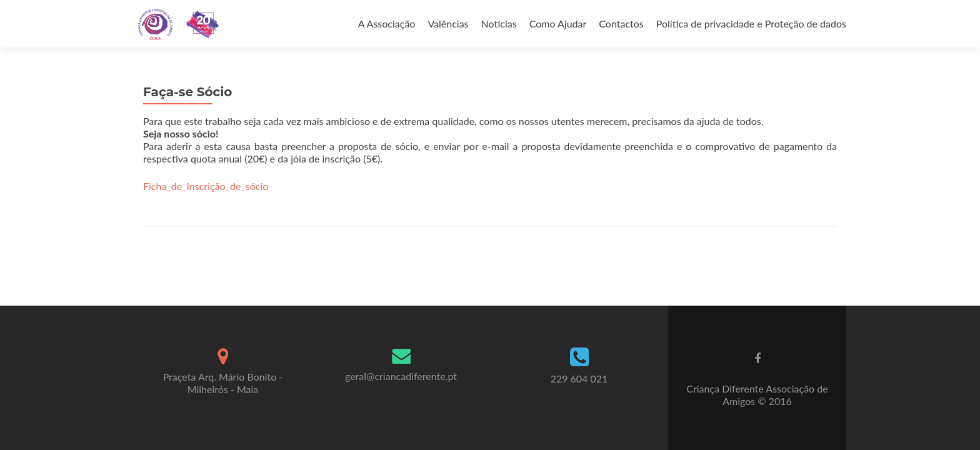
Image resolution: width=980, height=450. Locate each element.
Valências (448, 23)
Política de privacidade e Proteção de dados (751, 23)
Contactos (621, 23)
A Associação (387, 23)
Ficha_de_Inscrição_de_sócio (206, 186)
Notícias (499, 23)
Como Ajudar (558, 23)
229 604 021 (579, 378)
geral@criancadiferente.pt (401, 376)
